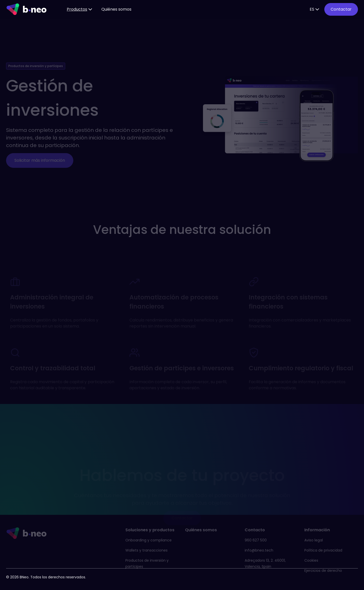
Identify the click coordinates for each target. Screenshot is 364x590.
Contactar (341, 9)
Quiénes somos (116, 9)
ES (315, 9)
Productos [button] (80, 9)
